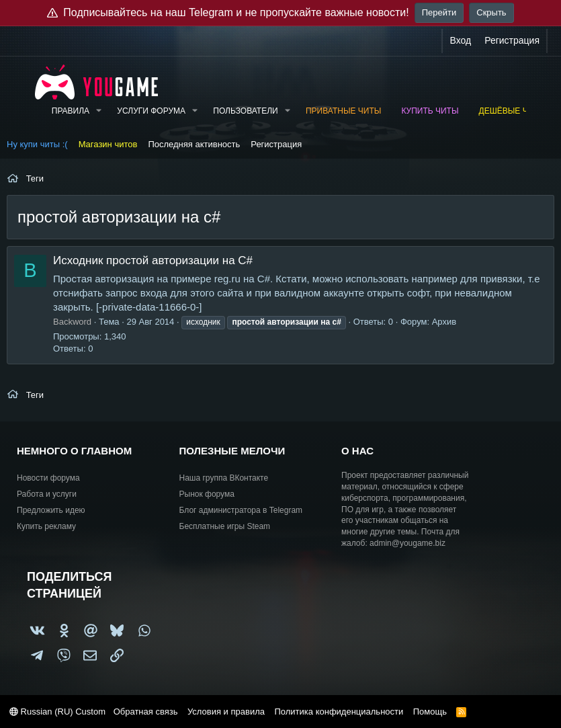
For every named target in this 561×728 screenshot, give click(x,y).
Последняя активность (194, 144)
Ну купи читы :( (37, 144)
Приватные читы (343, 111)
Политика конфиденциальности (339, 712)
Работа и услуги (47, 494)
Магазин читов (108, 144)
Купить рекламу (46, 526)
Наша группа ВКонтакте (224, 478)
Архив (444, 322)
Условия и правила (226, 712)
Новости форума (48, 478)
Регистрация (276, 144)
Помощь (430, 712)
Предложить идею (51, 510)
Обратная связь (146, 712)
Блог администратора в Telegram (241, 510)
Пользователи (245, 111)
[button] (99, 111)
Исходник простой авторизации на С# (153, 260)
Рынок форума (207, 494)
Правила (71, 111)
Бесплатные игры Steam (225, 526)
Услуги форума (151, 111)
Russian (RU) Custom (57, 712)
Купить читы (430, 111)
